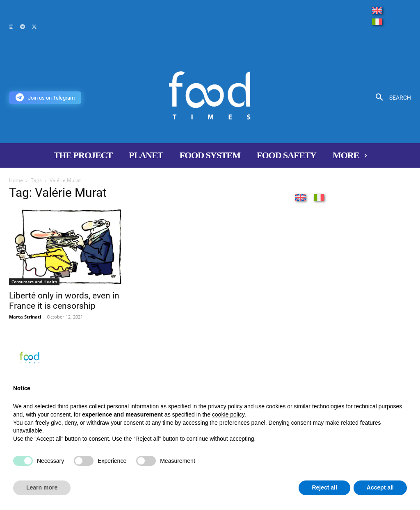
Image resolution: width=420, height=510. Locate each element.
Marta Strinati (25, 317)
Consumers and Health (34, 282)
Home (16, 180)
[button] (390, 98)
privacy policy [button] (225, 406)
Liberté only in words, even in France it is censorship (64, 301)
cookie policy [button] (228, 414)
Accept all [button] (380, 487)
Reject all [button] (324, 487)
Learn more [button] (42, 487)
